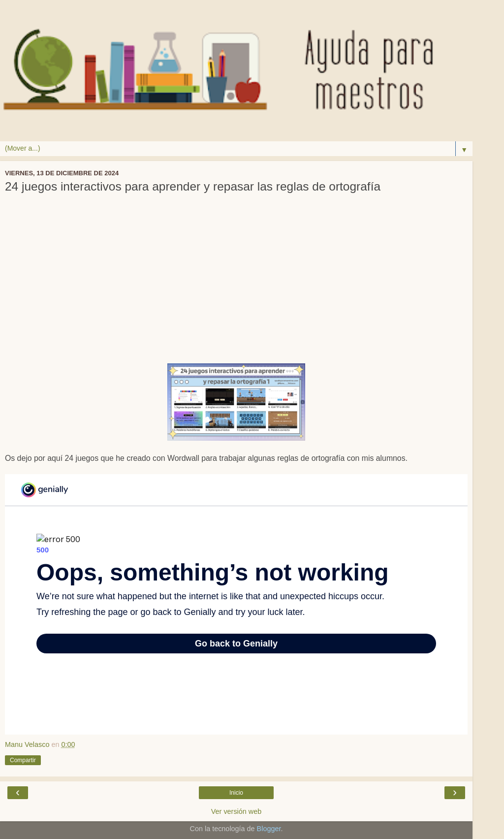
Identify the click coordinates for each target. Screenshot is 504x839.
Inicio (236, 793)
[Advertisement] (236, 285)
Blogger (269, 829)
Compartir (23, 760)
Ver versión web (236, 811)
